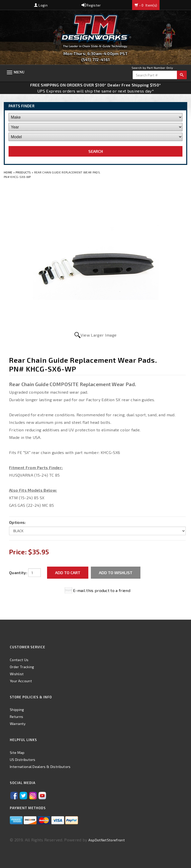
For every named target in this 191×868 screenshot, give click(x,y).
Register (91, 5)
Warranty (18, 724)
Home (9, 172)
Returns (16, 717)
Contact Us (19, 660)
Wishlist (17, 674)
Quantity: (18, 573)
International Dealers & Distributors (40, 767)
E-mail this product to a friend (102, 590)
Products (23, 172)
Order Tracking (22, 667)
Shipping (17, 710)
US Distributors (23, 760)
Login (41, 5)
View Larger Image (99, 335)
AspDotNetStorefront (107, 840)
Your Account (21, 681)
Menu (19, 72)
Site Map (17, 752)
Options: (17, 522)
